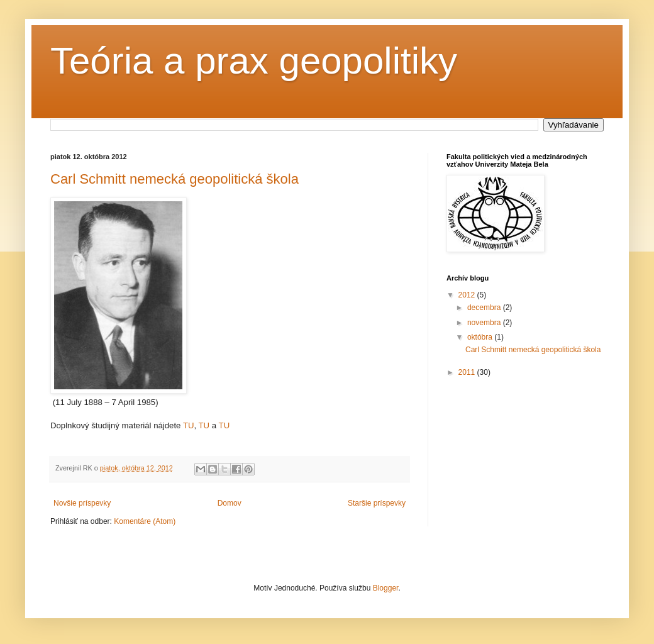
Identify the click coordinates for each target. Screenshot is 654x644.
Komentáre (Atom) (145, 521)
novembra (485, 323)
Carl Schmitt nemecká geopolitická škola (175, 179)
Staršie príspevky (377, 503)
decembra (485, 308)
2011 (468, 372)
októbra (481, 337)
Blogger (386, 588)
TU (189, 425)
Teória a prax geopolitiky (254, 61)
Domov (230, 503)
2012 (468, 295)
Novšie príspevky (82, 503)
